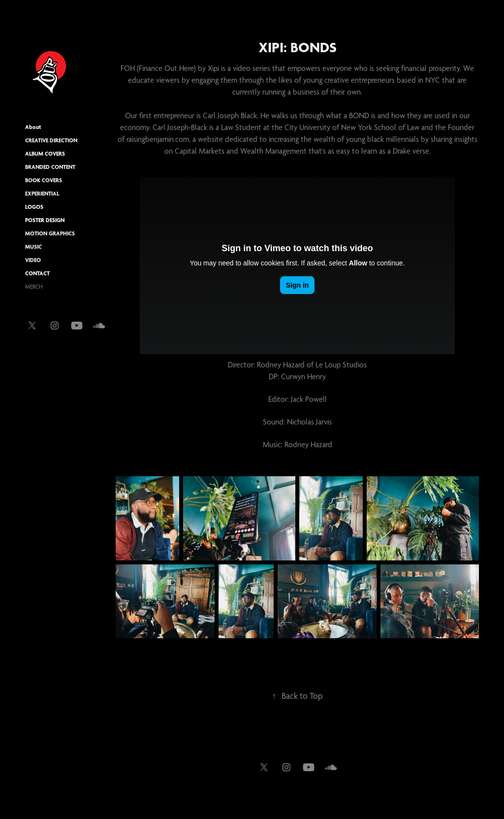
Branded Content (50, 167)
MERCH (34, 287)
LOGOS (34, 207)
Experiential (42, 194)
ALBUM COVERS (45, 154)
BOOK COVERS (44, 180)
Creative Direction (51, 140)
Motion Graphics (50, 233)
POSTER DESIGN (45, 220)
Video (33, 260)
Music (33, 247)
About (33, 127)
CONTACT (37, 273)
